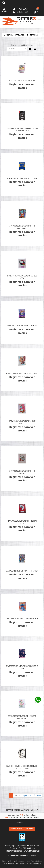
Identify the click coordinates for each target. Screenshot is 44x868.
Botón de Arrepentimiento (22, 829)
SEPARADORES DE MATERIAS (27, 35)
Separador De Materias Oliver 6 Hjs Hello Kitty (22, 277)
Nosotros (19, 823)
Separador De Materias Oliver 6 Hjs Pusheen (22, 472)
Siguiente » (27, 795)
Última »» (37, 795)
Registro (22, 12)
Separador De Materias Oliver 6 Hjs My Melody (22, 422)
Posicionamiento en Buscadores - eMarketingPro (23, 863)
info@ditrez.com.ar (14, 851)
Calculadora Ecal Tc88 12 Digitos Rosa (22, 81)
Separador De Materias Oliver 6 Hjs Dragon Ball (22, 227)
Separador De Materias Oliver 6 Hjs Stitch (22, 618)
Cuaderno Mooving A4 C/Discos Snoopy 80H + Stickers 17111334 (22, 767)
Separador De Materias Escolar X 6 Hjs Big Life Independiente (22, 129)
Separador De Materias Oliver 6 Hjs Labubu (22, 373)
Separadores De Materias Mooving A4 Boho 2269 (22, 667)
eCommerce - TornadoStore (31, 861)
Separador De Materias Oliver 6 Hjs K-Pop (22, 326)
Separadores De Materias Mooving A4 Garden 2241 (22, 717)
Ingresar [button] (22, 9)
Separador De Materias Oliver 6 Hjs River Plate (22, 522)
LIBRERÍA (8, 35)
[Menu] (40, 19)
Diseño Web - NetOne (11, 861)
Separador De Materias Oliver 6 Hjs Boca (22, 178)
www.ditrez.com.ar (32, 851)
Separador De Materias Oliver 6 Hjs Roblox (22, 571)
